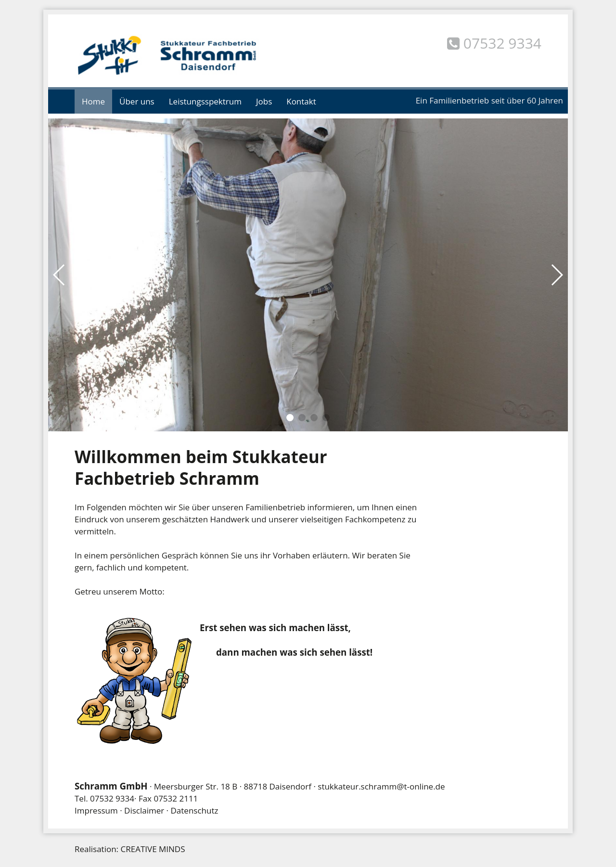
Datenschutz (195, 810)
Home (93, 101)
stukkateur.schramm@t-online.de (381, 786)
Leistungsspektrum (205, 101)
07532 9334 (112, 798)
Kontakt (301, 101)
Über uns (137, 101)
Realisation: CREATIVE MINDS (130, 849)
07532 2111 (176, 798)
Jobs (264, 101)
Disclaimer (144, 810)
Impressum (96, 810)
